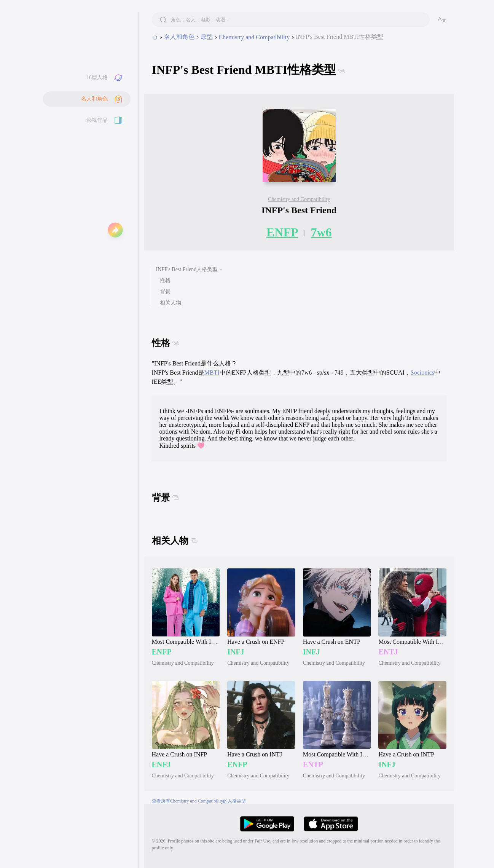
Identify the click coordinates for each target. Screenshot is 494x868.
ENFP (282, 232)
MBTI (212, 373)
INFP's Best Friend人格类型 (187, 269)
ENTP (313, 764)
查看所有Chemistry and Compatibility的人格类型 (199, 801)
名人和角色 (94, 99)
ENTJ (388, 652)
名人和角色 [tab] (179, 37)
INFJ (236, 652)
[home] (155, 37)
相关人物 (171, 303)
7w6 (321, 232)
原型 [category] (207, 37)
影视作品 (97, 120)
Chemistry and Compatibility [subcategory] (254, 37)
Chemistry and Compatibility (299, 199)
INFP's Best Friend (299, 210)
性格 (165, 280)
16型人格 (97, 77)
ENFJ (161, 764)
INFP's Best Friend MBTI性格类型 (339, 37)
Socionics (422, 373)
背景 (165, 292)
